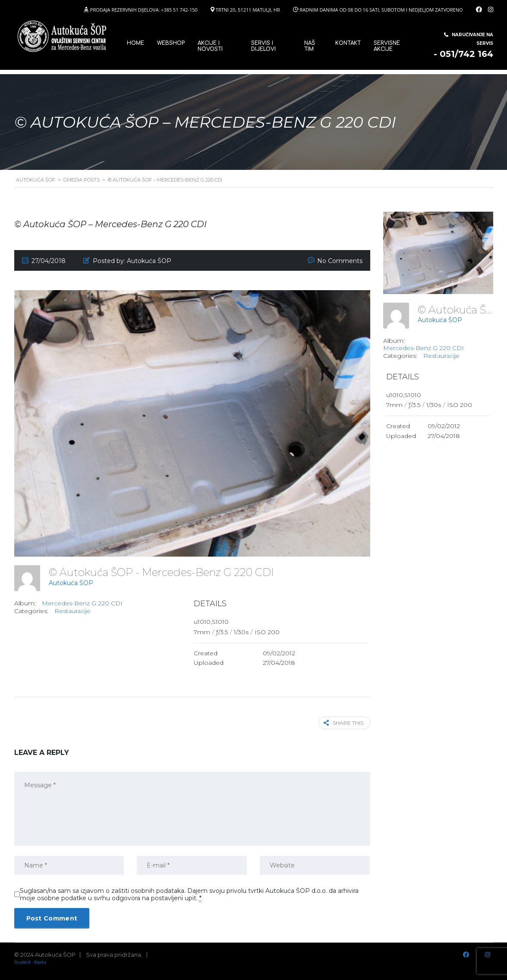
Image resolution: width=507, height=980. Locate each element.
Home (135, 43)
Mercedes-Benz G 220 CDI (82, 603)
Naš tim (310, 46)
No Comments (340, 261)
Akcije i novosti (210, 46)
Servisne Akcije (387, 46)
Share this (343, 723)
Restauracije (72, 611)
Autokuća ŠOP (71, 583)
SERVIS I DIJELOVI (263, 46)
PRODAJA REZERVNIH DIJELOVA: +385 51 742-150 (144, 10)
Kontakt (348, 43)
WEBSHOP (171, 43)
